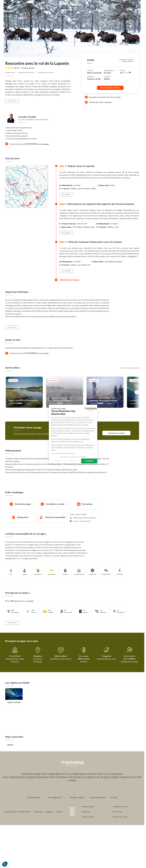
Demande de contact (110, 88)
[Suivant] (137, 392)
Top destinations (33, 797)
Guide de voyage (88, 817)
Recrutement (118, 812)
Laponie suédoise (14, 702)
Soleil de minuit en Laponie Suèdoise (23, 400)
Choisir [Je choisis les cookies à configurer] (60, 461)
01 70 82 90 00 (31, 353)
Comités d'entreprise (97, 797)
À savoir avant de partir (80, 521)
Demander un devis (116, 433)
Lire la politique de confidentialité (50, 453)
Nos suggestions (55, 797)
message (45, 144)
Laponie (10, 745)
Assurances (86, 812)
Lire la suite (12, 101)
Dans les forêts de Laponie (60, 400)
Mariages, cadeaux (77, 797)
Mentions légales (88, 807)
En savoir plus (12, 623)
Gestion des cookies (120, 817)
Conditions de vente (120, 807)
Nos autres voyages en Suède (130, 368)
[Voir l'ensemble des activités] (100, 73)
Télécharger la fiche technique (98, 102)
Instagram (49, 812)
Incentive (114, 797)
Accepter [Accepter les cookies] (76, 461)
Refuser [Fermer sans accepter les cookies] (44, 461)
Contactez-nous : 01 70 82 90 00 (17, 812)
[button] (5, 864)
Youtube (59, 812)
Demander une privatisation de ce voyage (105, 97)
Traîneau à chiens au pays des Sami (103, 400)
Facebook (38, 812)
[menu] (140, 6)
